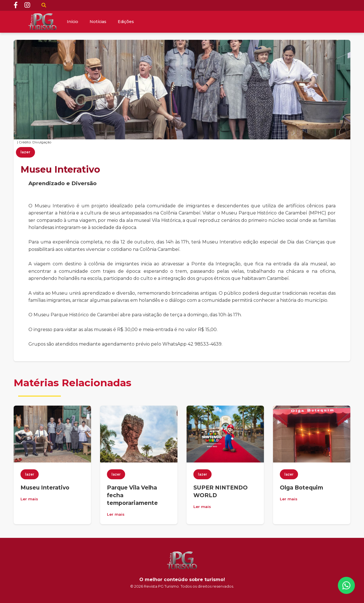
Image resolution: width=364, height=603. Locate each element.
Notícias (98, 22)
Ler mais (29, 499)
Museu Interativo (45, 488)
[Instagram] (27, 5)
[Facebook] (16, 5)
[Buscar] (44, 5)
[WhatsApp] (346, 585)
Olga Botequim (301, 488)
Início (73, 22)
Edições (126, 22)
